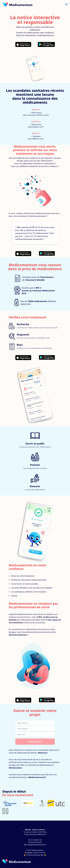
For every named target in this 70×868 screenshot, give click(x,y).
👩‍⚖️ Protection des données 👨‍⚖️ (35, 855)
